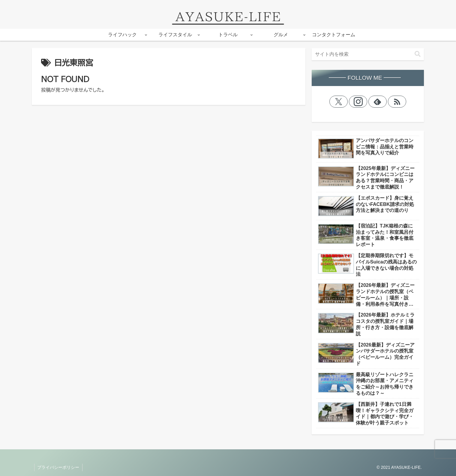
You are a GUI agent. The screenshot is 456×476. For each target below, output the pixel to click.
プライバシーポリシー (58, 467)
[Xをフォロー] (339, 102)
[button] (418, 54)
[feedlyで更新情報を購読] (378, 102)
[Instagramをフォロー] (358, 102)
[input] (368, 54)
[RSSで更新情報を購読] (397, 102)
